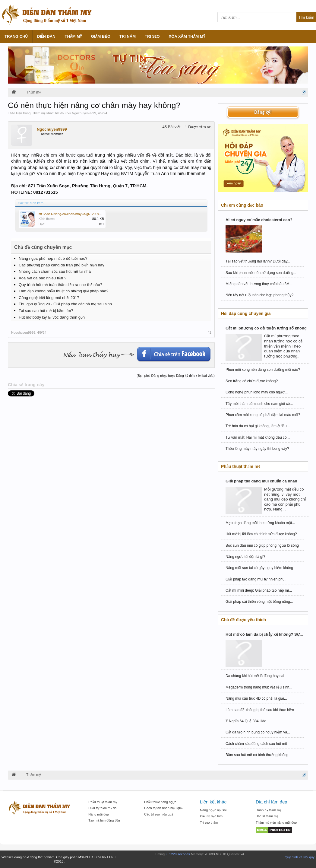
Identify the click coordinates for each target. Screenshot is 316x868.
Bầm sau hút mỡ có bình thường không (257, 755)
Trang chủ (16, 36)
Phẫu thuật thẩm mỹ (103, 802)
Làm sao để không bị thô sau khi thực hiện (260, 710)
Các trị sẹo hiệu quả (159, 814)
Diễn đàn (46, 36)
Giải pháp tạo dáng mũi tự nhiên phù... (256, 579)
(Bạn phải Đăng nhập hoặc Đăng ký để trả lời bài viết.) (176, 376)
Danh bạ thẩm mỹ (269, 810)
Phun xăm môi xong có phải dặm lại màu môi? (263, 415)
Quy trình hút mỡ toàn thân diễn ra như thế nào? (60, 285)
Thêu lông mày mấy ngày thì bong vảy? (257, 449)
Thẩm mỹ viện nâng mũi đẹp (276, 822)
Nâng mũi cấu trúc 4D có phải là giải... (256, 698)
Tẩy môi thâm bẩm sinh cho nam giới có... (259, 404)
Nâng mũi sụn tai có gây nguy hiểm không (259, 568)
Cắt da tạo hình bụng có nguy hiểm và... (258, 732)
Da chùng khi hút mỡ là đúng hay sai (255, 676)
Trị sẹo (152, 36)
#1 (210, 332)
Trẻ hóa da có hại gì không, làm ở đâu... (258, 426)
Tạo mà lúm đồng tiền (104, 820)
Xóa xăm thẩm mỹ (187, 36)
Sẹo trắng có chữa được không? (252, 381)
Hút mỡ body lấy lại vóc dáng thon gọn (52, 317)
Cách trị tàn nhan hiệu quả (163, 808)
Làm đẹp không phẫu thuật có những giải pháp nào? (64, 291)
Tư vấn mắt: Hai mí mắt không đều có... (258, 437)
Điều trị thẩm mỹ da (102, 808)
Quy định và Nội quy (300, 857)
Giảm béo (101, 36)
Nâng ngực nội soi (213, 810)
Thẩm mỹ (73, 36)
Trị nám (128, 36)
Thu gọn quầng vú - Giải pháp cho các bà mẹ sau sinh (65, 304)
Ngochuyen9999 (84, 113)
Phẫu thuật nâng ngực (160, 802)
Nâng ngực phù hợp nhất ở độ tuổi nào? (53, 258)
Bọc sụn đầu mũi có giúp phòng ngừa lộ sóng (262, 545)
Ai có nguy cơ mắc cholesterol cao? (259, 220)
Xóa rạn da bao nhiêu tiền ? (43, 278)
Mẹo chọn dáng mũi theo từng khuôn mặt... (260, 523)
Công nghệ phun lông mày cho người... (257, 392)
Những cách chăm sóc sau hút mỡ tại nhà (55, 271)
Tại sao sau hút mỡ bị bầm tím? (46, 311)
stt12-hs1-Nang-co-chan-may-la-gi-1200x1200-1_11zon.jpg (82, 214)
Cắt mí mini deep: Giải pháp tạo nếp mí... (259, 590)
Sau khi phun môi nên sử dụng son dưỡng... (261, 273)
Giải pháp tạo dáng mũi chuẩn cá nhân (261, 481)
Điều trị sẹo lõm (211, 816)
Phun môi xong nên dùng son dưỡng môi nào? (263, 370)
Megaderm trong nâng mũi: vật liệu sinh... (259, 687)
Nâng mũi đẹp (99, 814)
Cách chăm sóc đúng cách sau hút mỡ (256, 744)
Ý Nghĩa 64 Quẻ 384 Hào (246, 721)
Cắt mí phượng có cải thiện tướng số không (266, 328)
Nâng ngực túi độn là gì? (245, 557)
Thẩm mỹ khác (43, 113)
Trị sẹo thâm (209, 822)
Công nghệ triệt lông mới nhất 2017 (49, 298)
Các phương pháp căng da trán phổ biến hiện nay (62, 265)
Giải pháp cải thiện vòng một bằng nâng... (259, 602)
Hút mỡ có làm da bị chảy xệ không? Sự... (264, 634)
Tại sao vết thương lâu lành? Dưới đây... (258, 261)
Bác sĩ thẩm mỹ (267, 816)
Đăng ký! (263, 112)
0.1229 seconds (178, 854)
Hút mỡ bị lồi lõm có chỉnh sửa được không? (261, 534)
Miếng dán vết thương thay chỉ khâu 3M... (259, 284)
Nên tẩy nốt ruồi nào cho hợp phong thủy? (259, 295)
